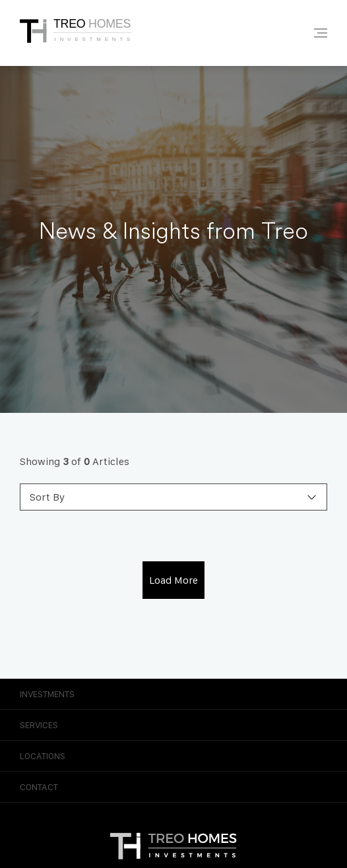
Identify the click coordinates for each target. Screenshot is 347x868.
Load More (173, 580)
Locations (173, 756)
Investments (173, 694)
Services (173, 725)
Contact (173, 787)
